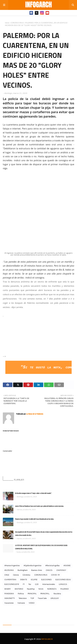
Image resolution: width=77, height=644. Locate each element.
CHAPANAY (61, 570)
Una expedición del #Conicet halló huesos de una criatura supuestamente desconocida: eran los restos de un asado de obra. (44, 534)
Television (23, 598)
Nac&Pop (31, 589)
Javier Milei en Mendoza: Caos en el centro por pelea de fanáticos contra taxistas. (39, 506)
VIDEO (32, 603)
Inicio (7, 23)
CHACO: (49, 570)
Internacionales (49, 584)
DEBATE (24, 580)
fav (30, 584)
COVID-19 (55, 575)
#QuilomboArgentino (33, 566)
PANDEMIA (9, 594)
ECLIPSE (34, 580)
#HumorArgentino (12, 566)
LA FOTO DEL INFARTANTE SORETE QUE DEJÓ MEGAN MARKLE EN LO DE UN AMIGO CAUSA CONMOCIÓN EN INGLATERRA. (41, 547)
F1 (24, 584)
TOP (32, 598)
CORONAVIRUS (17, 23)
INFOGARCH (47, 639)
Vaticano (21, 603)
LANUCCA (63, 584)
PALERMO (65, 589)
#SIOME (67, 566)
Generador (8, 451)
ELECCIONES (46, 580)
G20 (37, 584)
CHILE (7, 575)
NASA (41, 589)
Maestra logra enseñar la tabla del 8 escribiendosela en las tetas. (34, 519)
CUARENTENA (10, 580)
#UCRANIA (9, 570)
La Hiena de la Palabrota (34, 414)
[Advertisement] (28, 339)
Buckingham (23, 570)
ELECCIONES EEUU (63, 580)
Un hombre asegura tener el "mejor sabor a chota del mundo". (33, 493)
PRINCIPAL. (45, 594)
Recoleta (57, 594)
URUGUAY (55, 598)
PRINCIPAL (32, 594)
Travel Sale (42, 598)
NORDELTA (52, 589)
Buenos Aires (37, 570)
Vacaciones (9, 603)
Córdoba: (27, 575)
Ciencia (16, 575)
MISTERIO (19, 589)
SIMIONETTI (10, 598)
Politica (21, 594)
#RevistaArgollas (52, 566)
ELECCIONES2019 (12, 584)
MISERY (8, 589)
